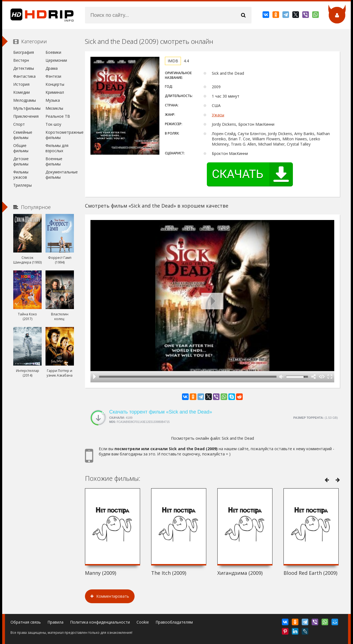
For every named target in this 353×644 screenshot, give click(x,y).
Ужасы (218, 115)
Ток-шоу (53, 124)
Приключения (26, 116)
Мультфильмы (27, 108)
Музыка (53, 100)
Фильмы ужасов (21, 175)
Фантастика (24, 76)
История (21, 84)
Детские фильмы (21, 161)
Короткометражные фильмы (60, 135)
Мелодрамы (25, 100)
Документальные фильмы (60, 175)
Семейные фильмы (23, 135)
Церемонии (56, 60)
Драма (52, 68)
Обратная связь (26, 622)
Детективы (24, 68)
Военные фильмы (54, 161)
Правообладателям (174, 622)
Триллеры (22, 185)
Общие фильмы (21, 148)
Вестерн (21, 60)
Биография (24, 52)
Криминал (55, 92)
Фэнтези (53, 76)
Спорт (19, 124)
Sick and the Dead (238, 438)
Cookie (143, 622)
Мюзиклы (54, 108)
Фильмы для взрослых (57, 148)
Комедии (22, 92)
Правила (55, 622)
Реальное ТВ (58, 116)
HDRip (38, 15)
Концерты (55, 84)
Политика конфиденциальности (100, 622)
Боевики (53, 52)
